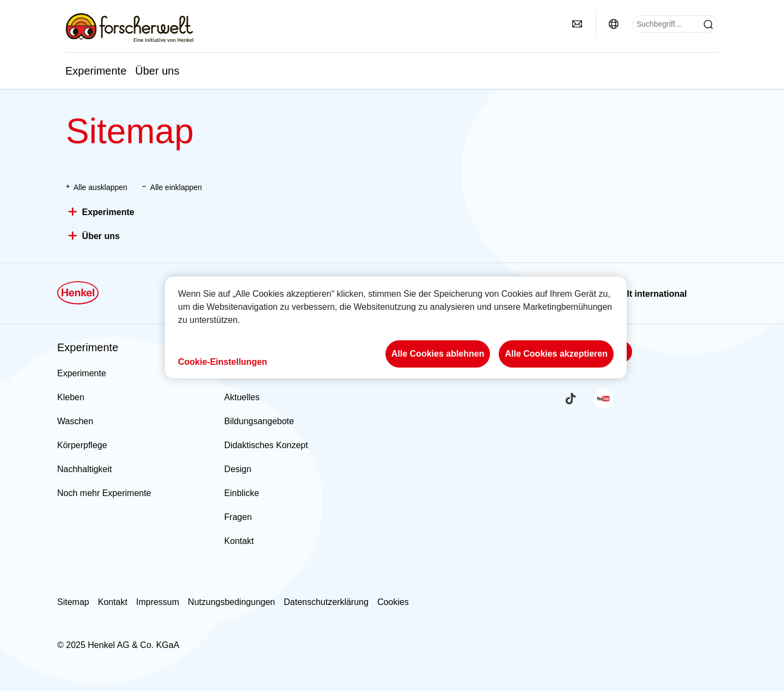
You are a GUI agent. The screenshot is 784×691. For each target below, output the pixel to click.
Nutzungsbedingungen (231, 602)
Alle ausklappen (100, 187)
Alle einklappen (176, 187)
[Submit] (708, 25)
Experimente (96, 71)
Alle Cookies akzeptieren (556, 354)
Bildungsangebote (259, 421)
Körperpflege (82, 445)
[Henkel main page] (129, 27)
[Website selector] (614, 24)
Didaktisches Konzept (266, 445)
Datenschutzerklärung (326, 602)
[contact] (577, 24)
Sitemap (73, 602)
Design (238, 469)
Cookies (393, 602)
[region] (396, 328)
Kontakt (239, 541)
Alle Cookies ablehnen (438, 354)
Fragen (238, 517)
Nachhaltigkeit (85, 469)
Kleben (71, 397)
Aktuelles (242, 397)
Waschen (75, 421)
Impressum (158, 602)
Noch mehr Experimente (104, 493)
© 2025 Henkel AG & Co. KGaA (118, 645)
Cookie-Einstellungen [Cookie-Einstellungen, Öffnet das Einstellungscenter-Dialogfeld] (223, 362)
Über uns (157, 71)
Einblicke (242, 493)
